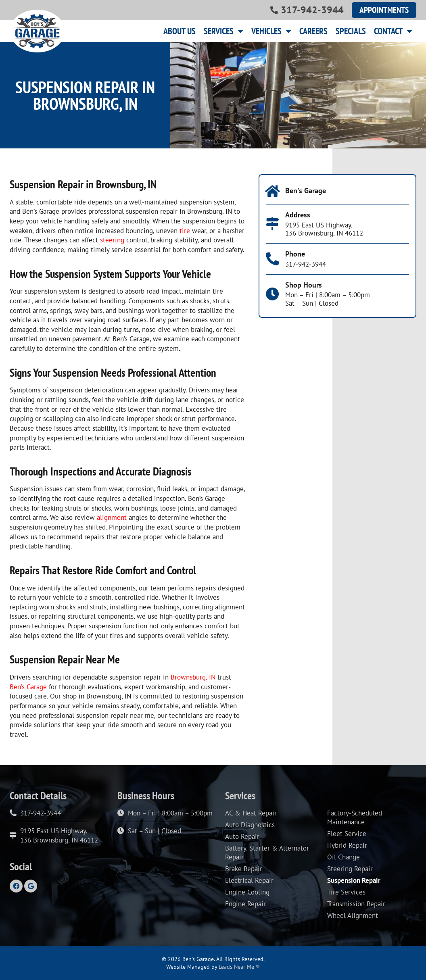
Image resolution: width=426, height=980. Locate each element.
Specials (351, 31)
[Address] (273, 224)
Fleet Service (347, 834)
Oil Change (344, 857)
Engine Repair (245, 904)
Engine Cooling (247, 892)
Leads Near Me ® (239, 966)
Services (223, 31)
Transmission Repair (356, 904)
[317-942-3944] (274, 10)
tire (185, 231)
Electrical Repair (249, 880)
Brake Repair (244, 869)
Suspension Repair (354, 880)
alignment (112, 517)
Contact (393, 31)
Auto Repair (242, 836)
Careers (313, 31)
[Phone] (273, 259)
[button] (384, 10)
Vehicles (271, 31)
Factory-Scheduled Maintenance (355, 817)
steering (112, 240)
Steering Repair (350, 869)
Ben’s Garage (28, 687)
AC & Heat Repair (251, 813)
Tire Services (346, 892)
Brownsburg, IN (193, 677)
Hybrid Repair (347, 845)
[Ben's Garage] (273, 191)
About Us (180, 31)
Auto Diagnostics (250, 825)
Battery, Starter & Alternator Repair (267, 853)
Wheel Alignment (353, 915)
